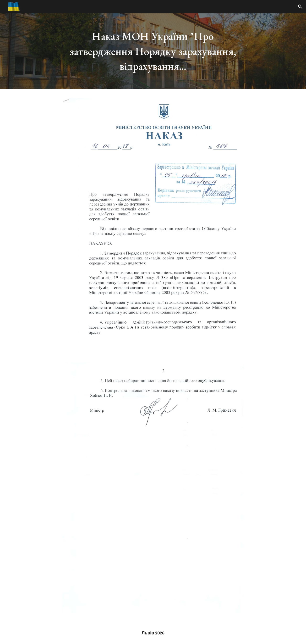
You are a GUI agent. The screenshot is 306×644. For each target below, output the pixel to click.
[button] (300, 7)
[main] (153, 51)
